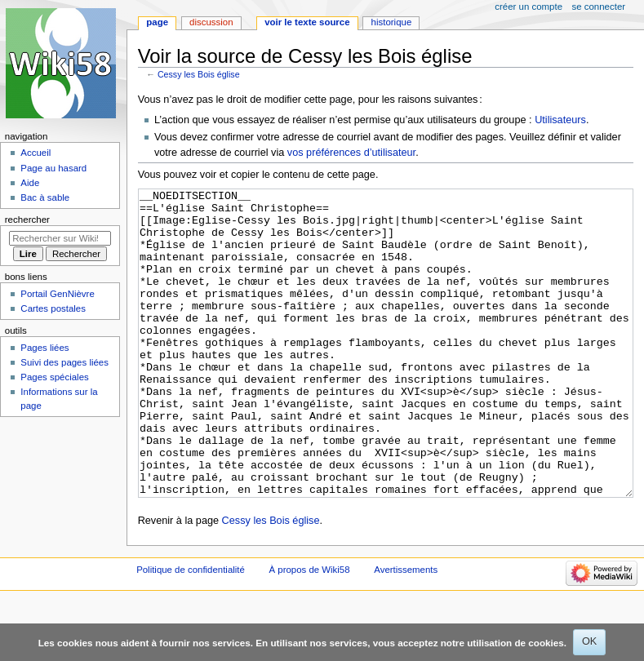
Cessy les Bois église (199, 74)
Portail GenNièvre (57, 294)
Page (157, 22)
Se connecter (599, 7)
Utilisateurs (560, 120)
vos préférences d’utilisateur (351, 153)
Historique (392, 22)
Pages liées (44, 348)
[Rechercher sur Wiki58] (60, 238)
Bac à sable (45, 197)
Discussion (211, 22)
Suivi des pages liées (64, 362)
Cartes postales (53, 308)
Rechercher (27, 220)
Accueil (36, 153)
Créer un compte (529, 7)
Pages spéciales (54, 377)
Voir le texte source (307, 22)
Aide (30, 183)
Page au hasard (53, 168)
